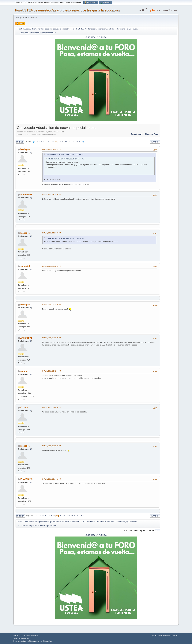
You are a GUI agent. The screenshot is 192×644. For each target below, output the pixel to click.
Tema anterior (137, 134)
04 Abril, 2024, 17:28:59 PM (51, 149)
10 (53, 142)
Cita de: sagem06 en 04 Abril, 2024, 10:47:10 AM (66, 159)
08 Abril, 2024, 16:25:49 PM (51, 338)
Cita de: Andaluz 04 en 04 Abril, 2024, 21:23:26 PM (65, 238)
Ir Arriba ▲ (175, 636)
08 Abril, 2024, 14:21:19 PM (51, 305)
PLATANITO (26, 479)
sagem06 (25, 266)
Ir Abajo (20, 142)
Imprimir (155, 142)
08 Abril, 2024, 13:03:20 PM (51, 266)
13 (63, 142)
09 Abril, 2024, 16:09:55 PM (51, 446)
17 (74, 142)
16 (72, 142)
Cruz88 (24, 407)
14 (66, 142)
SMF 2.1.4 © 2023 (20, 636)
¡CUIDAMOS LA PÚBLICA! (96, 37)
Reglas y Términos (164, 636)
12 (60, 142)
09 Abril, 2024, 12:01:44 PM (51, 371)
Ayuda (154, 636)
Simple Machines (32, 636)
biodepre (25, 149)
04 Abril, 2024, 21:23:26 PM (51, 194)
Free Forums (25, 638)
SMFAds (16, 638)
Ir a (125, 531)
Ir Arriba (20, 516)
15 (69, 142)
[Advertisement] (168, 166)
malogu (24, 371)
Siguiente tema (152, 134)
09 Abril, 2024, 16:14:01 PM (51, 479)
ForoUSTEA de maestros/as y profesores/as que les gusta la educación (67, 10)
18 (77, 142)
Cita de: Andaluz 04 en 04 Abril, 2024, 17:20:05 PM (65, 155)
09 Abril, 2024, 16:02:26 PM (51, 407)
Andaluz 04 (26, 195)
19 (80, 142)
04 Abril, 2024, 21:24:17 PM (51, 233)
